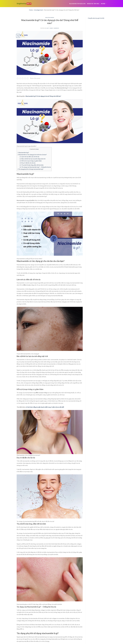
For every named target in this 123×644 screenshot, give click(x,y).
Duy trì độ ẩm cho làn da (27, 163)
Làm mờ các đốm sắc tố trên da (29, 157)
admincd (56, 28)
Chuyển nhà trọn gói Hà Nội (96, 18)
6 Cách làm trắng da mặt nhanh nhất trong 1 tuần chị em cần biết (45, 407)
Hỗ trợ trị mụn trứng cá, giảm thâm (31, 161)
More (104, 4)
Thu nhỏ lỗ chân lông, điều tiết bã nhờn (32, 165)
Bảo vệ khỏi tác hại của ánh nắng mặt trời (32, 159)
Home (31, 10)
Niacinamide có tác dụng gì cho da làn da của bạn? (32, 155)
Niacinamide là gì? (23, 153)
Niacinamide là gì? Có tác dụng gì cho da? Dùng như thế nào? (43, 96)
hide (37, 149)
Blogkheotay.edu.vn (77, 4)
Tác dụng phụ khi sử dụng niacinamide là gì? (30, 169)
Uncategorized (38, 10)
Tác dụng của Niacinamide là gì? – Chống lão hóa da (35, 167)
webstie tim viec (93, 4)
